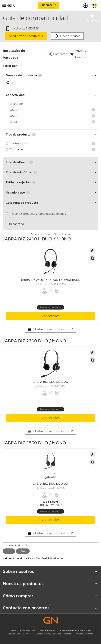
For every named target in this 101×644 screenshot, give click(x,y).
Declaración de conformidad (20, 634)
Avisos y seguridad (28, 630)
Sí (9, 551)
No (23, 551)
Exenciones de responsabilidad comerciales (54, 634)
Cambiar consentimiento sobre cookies (75, 630)
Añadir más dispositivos (27, 36)
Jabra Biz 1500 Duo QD (51, 484)
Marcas (13, 630)
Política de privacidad (84, 634)
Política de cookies (47, 630)
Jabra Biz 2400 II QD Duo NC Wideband (51, 280)
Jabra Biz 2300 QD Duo (51, 382)
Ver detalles (50, 316)
